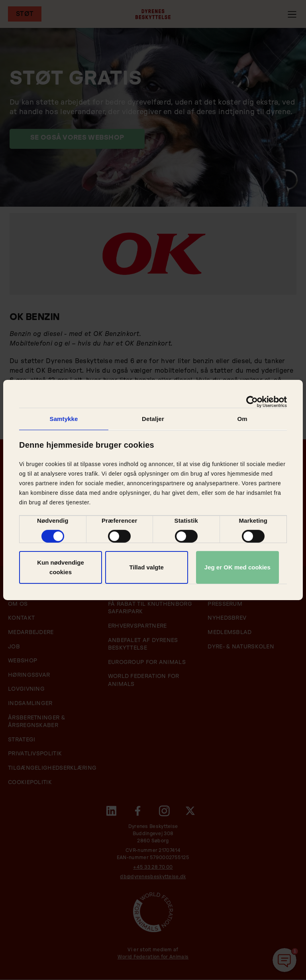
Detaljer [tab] (153, 419)
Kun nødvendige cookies (61, 567)
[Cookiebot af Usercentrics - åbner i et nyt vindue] (252, 402)
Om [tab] (242, 419)
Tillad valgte (146, 567)
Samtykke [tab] (64, 419)
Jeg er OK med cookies (237, 567)
